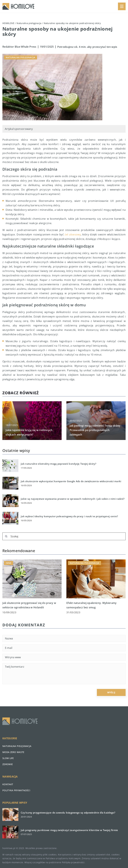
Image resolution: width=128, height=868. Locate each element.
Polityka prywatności (16, 790)
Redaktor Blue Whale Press (19, 47)
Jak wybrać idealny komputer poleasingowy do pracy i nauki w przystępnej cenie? (69, 516)
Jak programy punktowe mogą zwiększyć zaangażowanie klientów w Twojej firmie (69, 830)
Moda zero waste (13, 752)
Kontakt (8, 784)
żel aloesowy (73, 234)
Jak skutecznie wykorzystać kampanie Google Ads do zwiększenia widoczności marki (71, 481)
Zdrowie (8, 764)
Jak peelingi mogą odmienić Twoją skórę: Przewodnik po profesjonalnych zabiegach (95, 430)
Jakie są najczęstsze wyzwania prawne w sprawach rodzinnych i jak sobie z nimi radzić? (73, 499)
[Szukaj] (6, 536)
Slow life (8, 758)
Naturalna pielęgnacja (21, 57)
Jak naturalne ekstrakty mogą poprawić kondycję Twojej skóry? (58, 464)
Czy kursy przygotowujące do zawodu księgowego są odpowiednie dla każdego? (68, 813)
